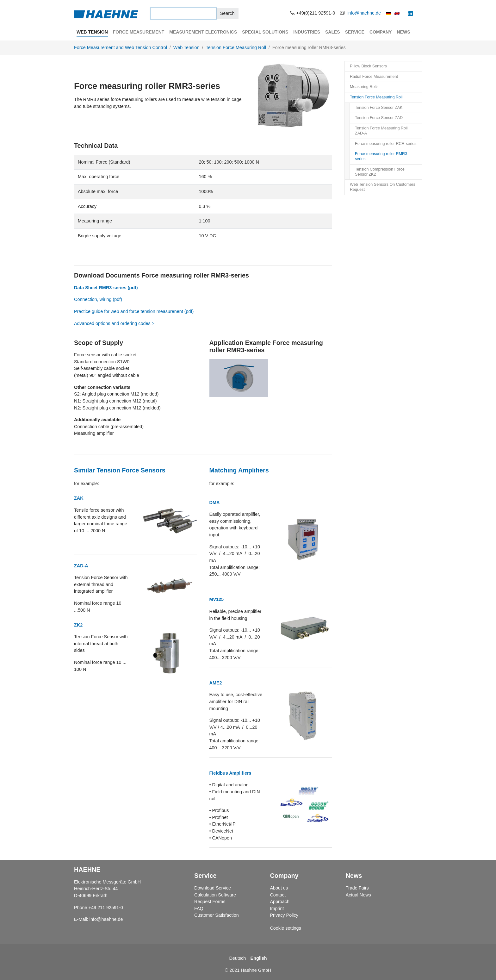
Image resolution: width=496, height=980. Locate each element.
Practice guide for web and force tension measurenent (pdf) (134, 311)
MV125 (217, 599)
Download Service (213, 888)
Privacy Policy (284, 915)
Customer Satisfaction (217, 915)
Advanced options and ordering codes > (114, 323)
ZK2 (78, 625)
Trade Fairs (357, 888)
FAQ (199, 908)
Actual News (358, 895)
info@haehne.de (364, 13)
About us (279, 888)
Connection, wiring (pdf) (99, 299)
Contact (278, 895)
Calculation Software (215, 895)
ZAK (79, 498)
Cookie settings (285, 928)
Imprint (277, 908)
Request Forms (210, 902)
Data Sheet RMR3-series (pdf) (106, 288)
